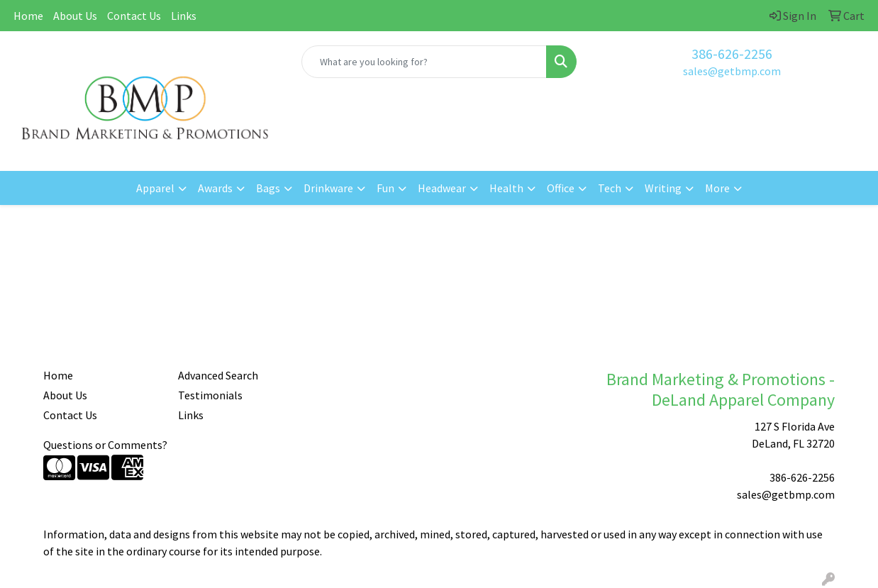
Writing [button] (663, 188)
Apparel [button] (155, 188)
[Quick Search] (424, 62)
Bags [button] (268, 188)
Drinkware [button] (328, 188)
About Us (75, 16)
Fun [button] (385, 188)
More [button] (717, 188)
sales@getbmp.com (732, 71)
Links (184, 16)
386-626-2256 (732, 54)
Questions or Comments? (105, 445)
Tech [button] (610, 188)
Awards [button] (215, 188)
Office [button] (561, 188)
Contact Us (134, 16)
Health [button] (506, 188)
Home (28, 16)
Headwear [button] (442, 188)
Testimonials (210, 395)
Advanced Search (218, 375)
